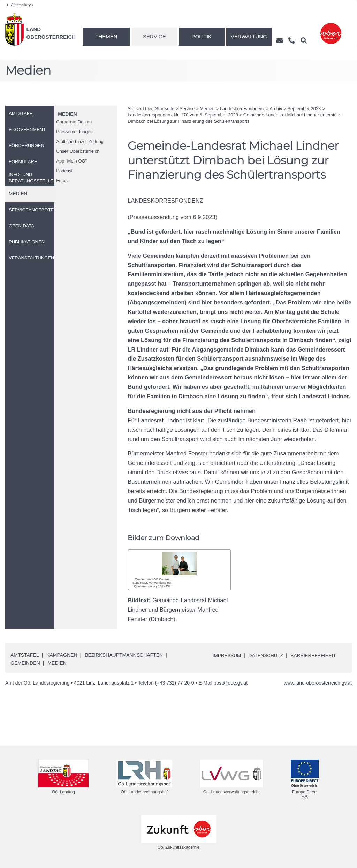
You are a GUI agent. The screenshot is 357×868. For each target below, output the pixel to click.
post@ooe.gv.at (231, 682)
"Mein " (71, 161)
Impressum (227, 655)
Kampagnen (62, 655)
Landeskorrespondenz (242, 109)
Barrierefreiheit (317, 655)
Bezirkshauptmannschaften (124, 655)
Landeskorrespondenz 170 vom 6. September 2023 (183, 115)
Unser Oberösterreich (78, 151)
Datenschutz (268, 655)
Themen (106, 36)
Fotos (62, 180)
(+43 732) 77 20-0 (175, 682)
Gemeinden (25, 663)
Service (154, 36)
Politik (202, 36)
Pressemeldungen (74, 132)
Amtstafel (25, 655)
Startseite (165, 109)
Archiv (276, 109)
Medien (67, 114)
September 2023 (304, 109)
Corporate (74, 122)
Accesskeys (20, 5)
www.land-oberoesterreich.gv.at (318, 682)
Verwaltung (249, 36)
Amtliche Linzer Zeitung (80, 141)
